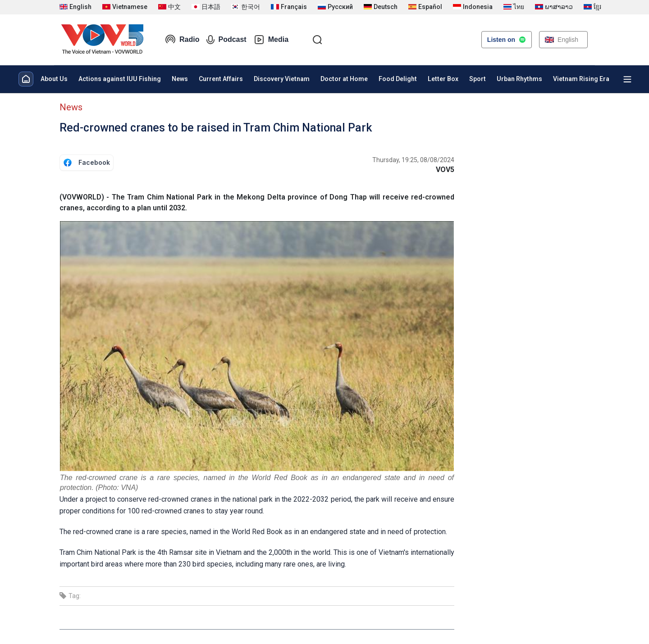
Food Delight (398, 79)
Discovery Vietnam (282, 79)
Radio (182, 40)
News (180, 79)
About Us (54, 79)
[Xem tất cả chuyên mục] (627, 79)
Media (271, 40)
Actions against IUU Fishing (120, 79)
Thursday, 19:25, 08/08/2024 (413, 160)
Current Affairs (221, 79)
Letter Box (443, 79)
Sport (478, 79)
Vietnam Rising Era (581, 79)
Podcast (226, 40)
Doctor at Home (344, 79)
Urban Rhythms (519, 79)
